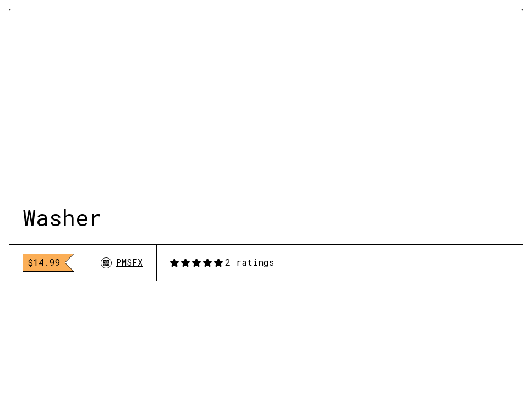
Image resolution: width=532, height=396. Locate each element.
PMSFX (122, 262)
